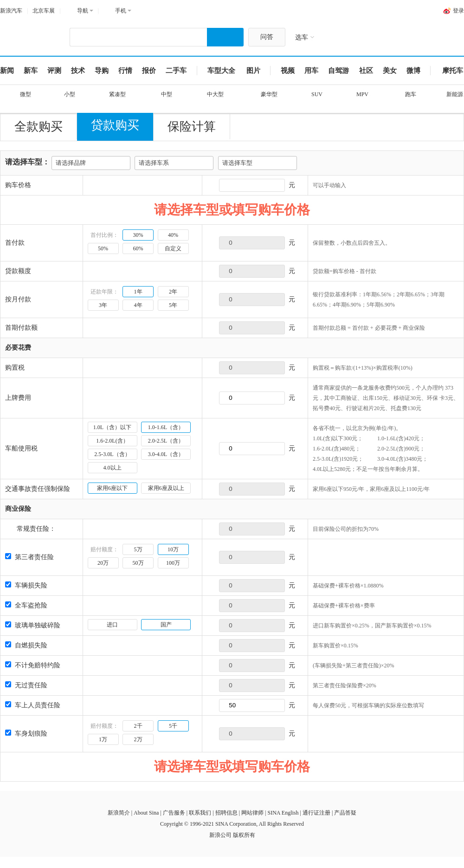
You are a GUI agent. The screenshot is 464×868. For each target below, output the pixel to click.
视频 (288, 71)
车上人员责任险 (33, 705)
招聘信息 (226, 813)
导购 (102, 71)
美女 (390, 71)
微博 (413, 71)
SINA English (283, 813)
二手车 (176, 71)
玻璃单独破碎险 (33, 625)
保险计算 (192, 127)
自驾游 (338, 71)
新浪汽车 (11, 11)
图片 (253, 71)
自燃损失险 (26, 645)
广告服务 (174, 813)
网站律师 (252, 813)
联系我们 (200, 813)
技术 (78, 71)
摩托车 (453, 71)
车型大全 (221, 71)
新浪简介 (119, 813)
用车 (311, 71)
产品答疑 (345, 813)
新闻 (7, 71)
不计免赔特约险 (33, 665)
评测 (54, 71)
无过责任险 (26, 685)
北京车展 (44, 11)
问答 (267, 37)
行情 (125, 71)
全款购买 (39, 127)
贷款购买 (115, 125)
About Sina (146, 813)
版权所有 (244, 835)
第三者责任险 (29, 557)
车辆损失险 (26, 585)
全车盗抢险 (26, 605)
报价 (149, 71)
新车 (31, 71)
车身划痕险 (26, 734)
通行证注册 (316, 813)
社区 (366, 71)
